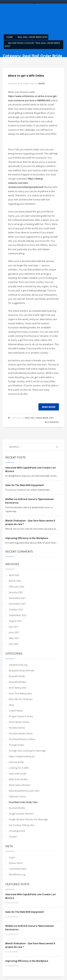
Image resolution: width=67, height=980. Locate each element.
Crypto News (16, 711)
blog (11, 705)
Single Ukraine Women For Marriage (28, 819)
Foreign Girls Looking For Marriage (27, 751)
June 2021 (14, 632)
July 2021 (14, 627)
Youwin (13, 836)
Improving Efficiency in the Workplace (27, 538)
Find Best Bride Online (21, 733)
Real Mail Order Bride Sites (39, 418)
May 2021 (14, 638)
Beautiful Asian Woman (22, 670)
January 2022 (16, 592)
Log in (12, 857)
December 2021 (17, 598)
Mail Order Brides (18, 779)
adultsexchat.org (18, 665)
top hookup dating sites (22, 825)
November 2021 (17, 604)
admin (41, 84)
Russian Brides (17, 808)
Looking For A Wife (19, 768)
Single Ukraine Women (21, 814)
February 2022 (17, 587)
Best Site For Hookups (21, 699)
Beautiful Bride (17, 676)
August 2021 (15, 621)
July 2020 (14, 644)
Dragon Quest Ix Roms (21, 716)
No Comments (52, 422)
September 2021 (18, 615)
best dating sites (18, 688)
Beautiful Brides (18, 682)
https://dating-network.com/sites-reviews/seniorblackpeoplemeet (26, 183)
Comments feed (18, 869)
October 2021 (16, 609)
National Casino (18, 796)
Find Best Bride (17, 728)
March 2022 (15, 581)
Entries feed (16, 863)
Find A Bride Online (19, 722)
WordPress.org (17, 874)
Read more (49, 407)
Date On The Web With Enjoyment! (25, 485)
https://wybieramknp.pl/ (22, 756)
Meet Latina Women (20, 785)
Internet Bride (16, 762)
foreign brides (17, 745)
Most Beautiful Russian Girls (24, 791)
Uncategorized (17, 831)
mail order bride (18, 774)
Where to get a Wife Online (26, 76)
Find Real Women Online (22, 739)
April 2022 (14, 575)
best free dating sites (20, 693)
